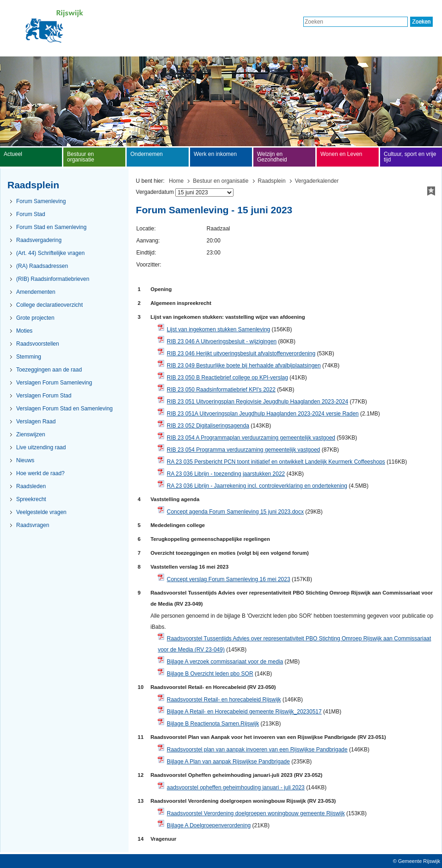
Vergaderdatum (155, 192)
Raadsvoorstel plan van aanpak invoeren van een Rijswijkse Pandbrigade (257, 750)
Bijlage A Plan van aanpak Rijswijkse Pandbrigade (228, 762)
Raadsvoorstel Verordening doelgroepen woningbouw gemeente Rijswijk (256, 813)
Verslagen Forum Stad (44, 396)
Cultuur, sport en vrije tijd (410, 157)
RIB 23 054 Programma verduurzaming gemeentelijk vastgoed (244, 450)
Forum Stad (31, 214)
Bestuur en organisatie (221, 181)
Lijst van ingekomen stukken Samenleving (218, 329)
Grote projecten (35, 318)
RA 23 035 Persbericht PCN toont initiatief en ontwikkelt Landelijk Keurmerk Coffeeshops (276, 462)
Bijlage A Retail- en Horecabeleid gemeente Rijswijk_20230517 (244, 712)
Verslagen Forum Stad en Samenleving (64, 409)
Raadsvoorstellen (38, 344)
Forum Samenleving (41, 201)
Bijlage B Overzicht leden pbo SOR (210, 674)
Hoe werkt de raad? (40, 473)
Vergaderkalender (317, 181)
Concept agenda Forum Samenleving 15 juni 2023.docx (235, 512)
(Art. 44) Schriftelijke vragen (50, 253)
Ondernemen (147, 154)
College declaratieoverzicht (49, 305)
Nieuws (25, 460)
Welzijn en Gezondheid (272, 157)
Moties (24, 331)
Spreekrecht (31, 499)
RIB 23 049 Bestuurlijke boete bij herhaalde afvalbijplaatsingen (244, 366)
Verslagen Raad (36, 422)
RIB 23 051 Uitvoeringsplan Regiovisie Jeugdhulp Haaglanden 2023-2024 (258, 402)
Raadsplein (272, 181)
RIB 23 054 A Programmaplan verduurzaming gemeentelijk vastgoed (251, 438)
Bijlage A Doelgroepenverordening (209, 825)
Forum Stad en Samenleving (51, 227)
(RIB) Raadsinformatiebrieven (53, 279)
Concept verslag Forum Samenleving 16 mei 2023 (229, 579)
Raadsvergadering (39, 240)
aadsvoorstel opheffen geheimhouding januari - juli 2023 (236, 787)
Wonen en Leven (341, 154)
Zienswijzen (31, 434)
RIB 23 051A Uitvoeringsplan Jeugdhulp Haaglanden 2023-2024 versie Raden (263, 414)
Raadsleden (31, 486)
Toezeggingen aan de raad (49, 370)
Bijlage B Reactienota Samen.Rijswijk (213, 724)
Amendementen (36, 292)
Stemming (29, 357)
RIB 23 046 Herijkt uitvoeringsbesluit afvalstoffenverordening (241, 353)
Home (176, 181)
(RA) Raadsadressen (42, 266)
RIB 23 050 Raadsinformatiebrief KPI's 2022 (221, 390)
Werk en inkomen (215, 154)
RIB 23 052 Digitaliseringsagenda (208, 426)
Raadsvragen (33, 525)
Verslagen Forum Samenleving (54, 383)
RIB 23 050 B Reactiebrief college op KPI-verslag (227, 378)
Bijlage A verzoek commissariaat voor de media (225, 662)
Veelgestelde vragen (41, 512)
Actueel (13, 154)
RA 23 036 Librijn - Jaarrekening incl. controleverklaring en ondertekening (257, 486)
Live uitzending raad (41, 447)
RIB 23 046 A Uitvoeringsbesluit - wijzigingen (222, 341)
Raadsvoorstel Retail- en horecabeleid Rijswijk (224, 700)
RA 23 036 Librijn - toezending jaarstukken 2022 (226, 474)
